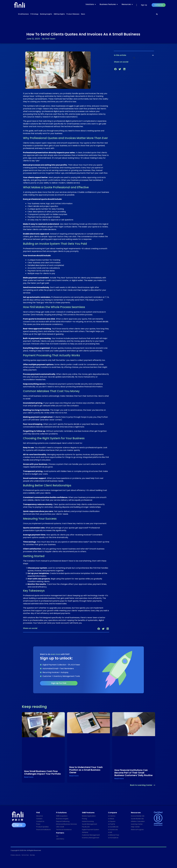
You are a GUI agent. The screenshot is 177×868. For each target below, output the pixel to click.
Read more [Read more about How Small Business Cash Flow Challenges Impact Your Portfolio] (29, 777)
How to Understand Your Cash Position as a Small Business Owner (86, 770)
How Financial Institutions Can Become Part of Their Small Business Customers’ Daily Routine (133, 773)
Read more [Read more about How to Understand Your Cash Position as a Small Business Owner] (74, 776)
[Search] (157, 14)
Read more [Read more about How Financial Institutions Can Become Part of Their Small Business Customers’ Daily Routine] (119, 779)
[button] (99, 629)
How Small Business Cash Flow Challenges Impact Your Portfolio (43, 773)
